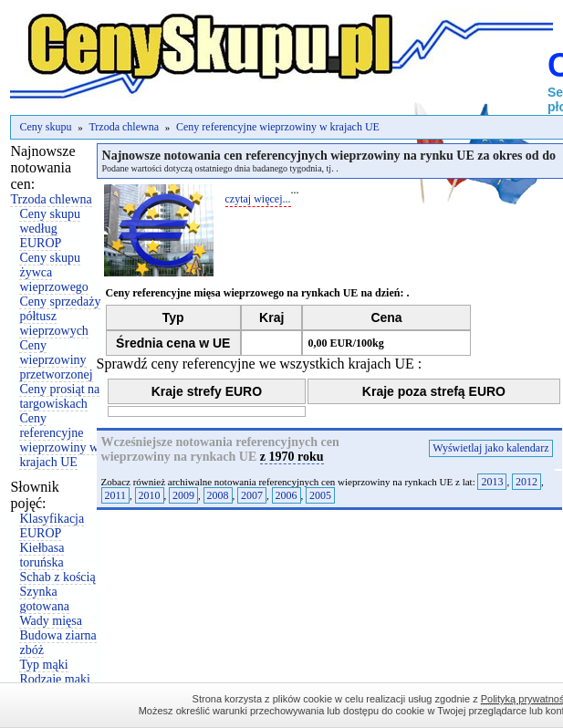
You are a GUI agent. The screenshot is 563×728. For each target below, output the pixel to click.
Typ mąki (43, 665)
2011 (116, 495)
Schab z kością (57, 577)
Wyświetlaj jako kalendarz (490, 448)
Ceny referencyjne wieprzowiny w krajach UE (278, 127)
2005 (320, 495)
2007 (252, 495)
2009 (183, 495)
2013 (492, 482)
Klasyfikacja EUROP (52, 526)
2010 (150, 495)
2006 (287, 495)
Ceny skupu (45, 127)
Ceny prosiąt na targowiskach (59, 396)
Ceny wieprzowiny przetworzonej (56, 360)
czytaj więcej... (258, 199)
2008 (218, 495)
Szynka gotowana (44, 599)
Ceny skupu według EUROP (50, 229)
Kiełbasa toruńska (42, 555)
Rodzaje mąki (54, 679)
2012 (527, 482)
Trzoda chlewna (124, 127)
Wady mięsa (50, 621)
